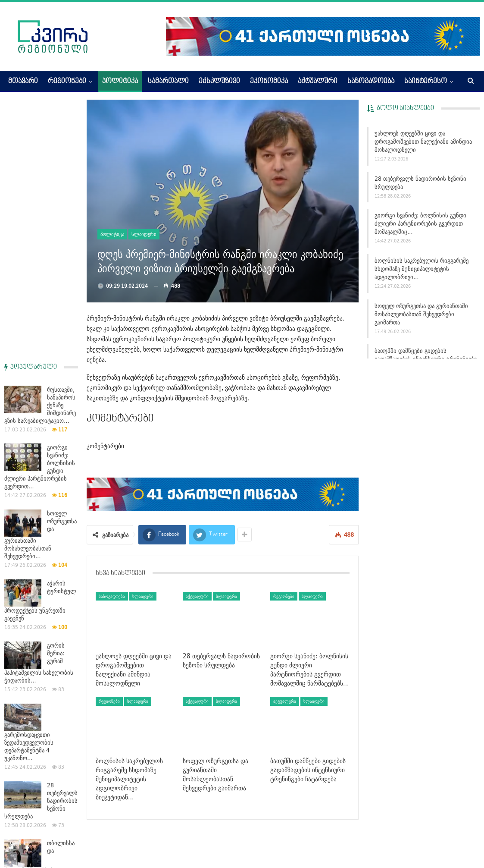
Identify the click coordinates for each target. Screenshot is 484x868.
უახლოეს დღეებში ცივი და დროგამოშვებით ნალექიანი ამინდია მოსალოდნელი (423, 142)
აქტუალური (318, 82)
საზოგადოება (371, 82)
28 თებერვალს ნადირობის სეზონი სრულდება (420, 183)
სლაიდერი (144, 234)
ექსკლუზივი (219, 82)
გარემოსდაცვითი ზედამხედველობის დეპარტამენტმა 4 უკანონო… (29, 487)
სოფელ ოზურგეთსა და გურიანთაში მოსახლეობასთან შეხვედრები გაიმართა (421, 314)
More (412, 82)
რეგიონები (67, 82)
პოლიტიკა (120, 82)
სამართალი (168, 82)
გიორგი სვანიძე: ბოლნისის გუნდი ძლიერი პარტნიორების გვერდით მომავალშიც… (420, 223)
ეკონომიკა (269, 82)
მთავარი (23, 82)
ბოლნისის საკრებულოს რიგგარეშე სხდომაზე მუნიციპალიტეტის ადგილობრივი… (422, 269)
